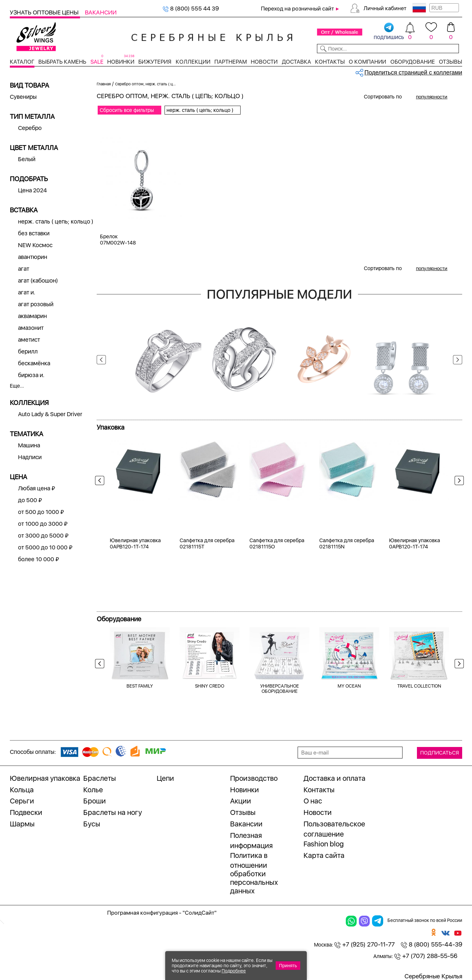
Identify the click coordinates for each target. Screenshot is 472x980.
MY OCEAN (349, 686)
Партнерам (231, 62)
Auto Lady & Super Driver (50, 414)
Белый (27, 159)
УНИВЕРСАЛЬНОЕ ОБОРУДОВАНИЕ (280, 689)
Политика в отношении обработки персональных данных (254, 873)
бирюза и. (31, 375)
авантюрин (33, 257)
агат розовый (36, 304)
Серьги (22, 801)
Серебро (30, 128)
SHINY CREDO (210, 686)
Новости (264, 62)
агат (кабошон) (38, 280)
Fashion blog (324, 844)
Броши (95, 801)
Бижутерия (155, 62)
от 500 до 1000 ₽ (41, 512)
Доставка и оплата (334, 778)
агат (24, 269)
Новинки (121, 62)
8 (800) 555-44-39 (432, 944)
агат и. (27, 292)
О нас (313, 801)
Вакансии (101, 12)
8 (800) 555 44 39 (191, 8)
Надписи (30, 457)
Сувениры (23, 97)
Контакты (330, 62)
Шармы (22, 824)
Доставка (296, 62)
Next (458, 360)
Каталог (22, 62)
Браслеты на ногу (113, 812)
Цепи (165, 778)
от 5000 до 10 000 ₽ (45, 547)
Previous (101, 360)
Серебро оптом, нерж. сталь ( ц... (145, 84)
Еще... (17, 386)
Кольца (22, 790)
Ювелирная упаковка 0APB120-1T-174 (135, 543)
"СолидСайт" (200, 913)
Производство (254, 778)
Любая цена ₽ (37, 488)
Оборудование (413, 62)
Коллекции (193, 62)
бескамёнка (34, 363)
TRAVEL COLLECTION (419, 686)
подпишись (389, 32)
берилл (28, 351)
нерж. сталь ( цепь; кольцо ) (56, 221)
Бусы (92, 824)
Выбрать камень (62, 62)
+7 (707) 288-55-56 (426, 956)
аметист (29, 340)
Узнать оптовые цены (45, 12)
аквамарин (32, 316)
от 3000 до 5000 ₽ (43, 535)
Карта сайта (324, 855)
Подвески (26, 812)
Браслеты (100, 778)
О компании (367, 62)
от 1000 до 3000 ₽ (43, 524)
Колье (93, 790)
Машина (29, 445)
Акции (241, 801)
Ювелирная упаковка (45, 778)
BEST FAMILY (140, 686)
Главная (104, 84)
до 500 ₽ (30, 500)
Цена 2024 (32, 190)
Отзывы (451, 62)
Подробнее (234, 971)
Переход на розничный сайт (297, 9)
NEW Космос (35, 245)
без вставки (34, 233)
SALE (97, 62)
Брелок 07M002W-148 (118, 240)
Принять (288, 966)
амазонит (31, 328)
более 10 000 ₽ (39, 559)
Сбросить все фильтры (127, 110)
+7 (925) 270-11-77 (364, 944)
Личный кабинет (385, 8)
